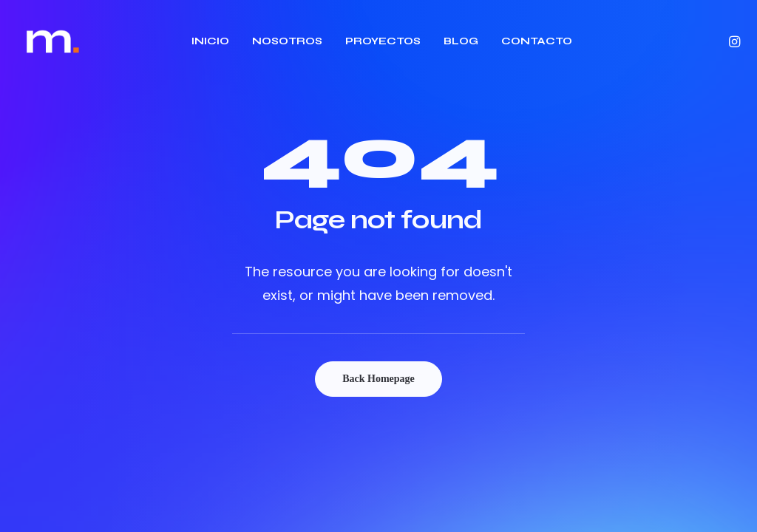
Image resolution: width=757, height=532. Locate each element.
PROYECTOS (383, 41)
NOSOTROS (287, 41)
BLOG (461, 41)
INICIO (210, 41)
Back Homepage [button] (378, 379)
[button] (733, 41)
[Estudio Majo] (53, 41)
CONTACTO (537, 41)
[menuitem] (210, 41)
